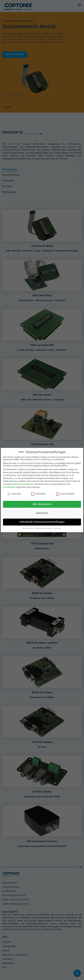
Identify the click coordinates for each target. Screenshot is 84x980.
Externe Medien (65, 494)
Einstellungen (9, 487)
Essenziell (14, 494)
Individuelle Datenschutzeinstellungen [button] (42, 522)
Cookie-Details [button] (28, 528)
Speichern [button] (42, 513)
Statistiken (38, 494)
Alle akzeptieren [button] (42, 504)
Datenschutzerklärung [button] (43, 528)
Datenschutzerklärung (23, 484)
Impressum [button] (58, 528)
